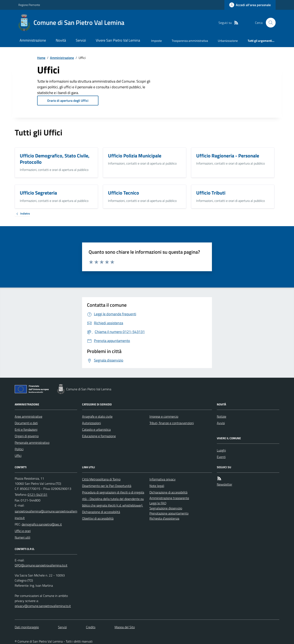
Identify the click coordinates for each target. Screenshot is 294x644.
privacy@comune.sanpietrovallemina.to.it (43, 606)
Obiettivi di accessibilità (98, 518)
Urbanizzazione (228, 41)
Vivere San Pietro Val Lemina (118, 40)
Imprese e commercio (164, 416)
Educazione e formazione (99, 436)
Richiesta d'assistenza (164, 518)
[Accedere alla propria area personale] (250, 5)
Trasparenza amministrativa (190, 41)
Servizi (81, 40)
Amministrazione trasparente (169, 498)
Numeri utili (22, 537)
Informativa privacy (163, 479)
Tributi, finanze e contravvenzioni (172, 423)
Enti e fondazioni (26, 429)
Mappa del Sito (125, 627)
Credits (91, 627)
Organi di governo (27, 436)
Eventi (221, 457)
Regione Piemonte (29, 5)
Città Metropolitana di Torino (101, 479)
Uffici (18, 456)
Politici (19, 449)
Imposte (156, 41)
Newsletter (224, 484)
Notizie (222, 416)
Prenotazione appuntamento (169, 513)
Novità (61, 40)
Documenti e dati (26, 423)
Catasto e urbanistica (96, 429)
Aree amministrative (28, 416)
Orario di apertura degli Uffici (68, 101)
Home (41, 58)
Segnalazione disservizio (166, 508)
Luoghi (221, 450)
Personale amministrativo (32, 443)
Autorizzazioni (91, 423)
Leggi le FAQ (158, 503)
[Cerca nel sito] (269, 23)
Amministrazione (33, 40)
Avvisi (221, 423)
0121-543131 (37, 495)
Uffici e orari (23, 531)
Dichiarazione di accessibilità (101, 512)
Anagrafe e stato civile (97, 416)
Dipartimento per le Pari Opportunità (107, 486)
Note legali (157, 486)
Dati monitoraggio (27, 627)
